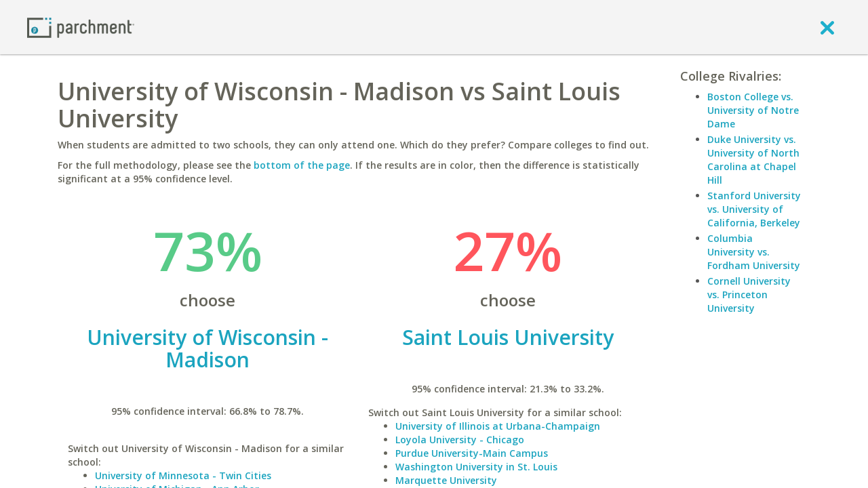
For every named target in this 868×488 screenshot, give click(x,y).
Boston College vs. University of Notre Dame (753, 110)
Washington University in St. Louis (476, 467)
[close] (827, 27)
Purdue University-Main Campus (472, 453)
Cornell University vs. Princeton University (749, 294)
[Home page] (81, 27)
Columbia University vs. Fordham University (754, 252)
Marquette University (446, 480)
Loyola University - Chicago (460, 440)
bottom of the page (302, 165)
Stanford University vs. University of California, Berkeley (754, 209)
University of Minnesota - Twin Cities (183, 475)
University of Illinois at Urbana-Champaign (498, 426)
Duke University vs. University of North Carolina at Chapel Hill (753, 160)
